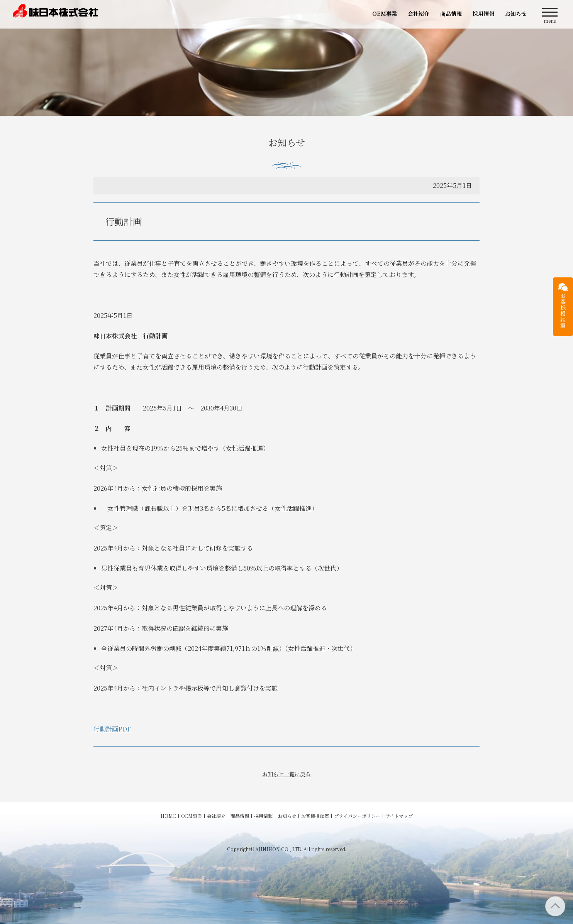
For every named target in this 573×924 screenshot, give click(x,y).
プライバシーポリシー (357, 816)
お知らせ (516, 14)
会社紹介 (419, 14)
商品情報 (451, 14)
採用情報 (483, 14)
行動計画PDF (112, 729)
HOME (168, 816)
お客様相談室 (315, 816)
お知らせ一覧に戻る (286, 774)
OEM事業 (385, 14)
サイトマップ (399, 816)
